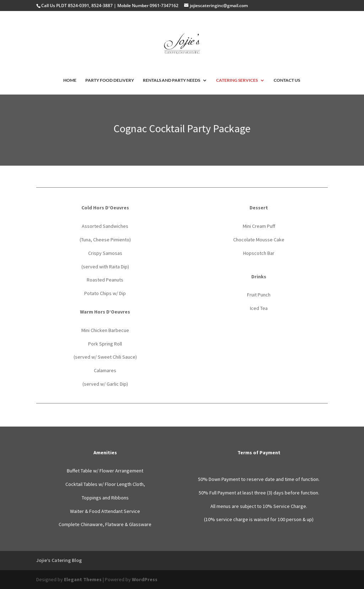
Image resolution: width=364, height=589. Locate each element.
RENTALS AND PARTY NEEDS (172, 80)
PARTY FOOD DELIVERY (110, 80)
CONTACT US (287, 80)
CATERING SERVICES (237, 80)
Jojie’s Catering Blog (59, 560)
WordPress (145, 579)
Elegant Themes (83, 579)
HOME (70, 80)
